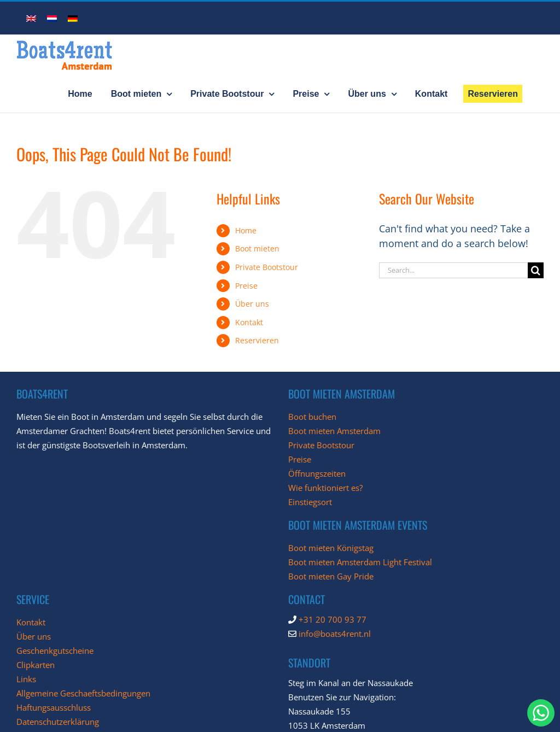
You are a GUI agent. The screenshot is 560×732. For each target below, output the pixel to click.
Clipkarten (36, 665)
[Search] (536, 270)
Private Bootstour (267, 267)
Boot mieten (257, 248)
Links (26, 679)
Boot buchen (312, 417)
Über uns (252, 304)
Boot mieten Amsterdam (334, 431)
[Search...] (453, 270)
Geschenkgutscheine (55, 651)
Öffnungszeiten (317, 473)
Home (246, 230)
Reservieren (257, 340)
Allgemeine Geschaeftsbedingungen (83, 693)
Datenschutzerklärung (58, 722)
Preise (246, 286)
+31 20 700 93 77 (332, 619)
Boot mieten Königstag (331, 548)
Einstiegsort (310, 502)
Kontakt (249, 322)
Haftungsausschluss (54, 707)
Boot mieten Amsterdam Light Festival (360, 562)
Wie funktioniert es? (325, 488)
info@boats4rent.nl (335, 634)
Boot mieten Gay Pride (331, 576)
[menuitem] (31, 18)
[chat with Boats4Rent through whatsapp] (541, 713)
